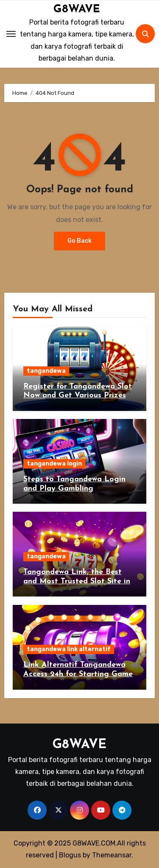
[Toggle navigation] (11, 34)
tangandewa (46, 371)
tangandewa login (54, 464)
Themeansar (112, 855)
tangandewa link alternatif (69, 649)
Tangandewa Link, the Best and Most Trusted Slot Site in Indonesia (77, 581)
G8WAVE (77, 10)
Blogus (70, 855)
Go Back (79, 241)
